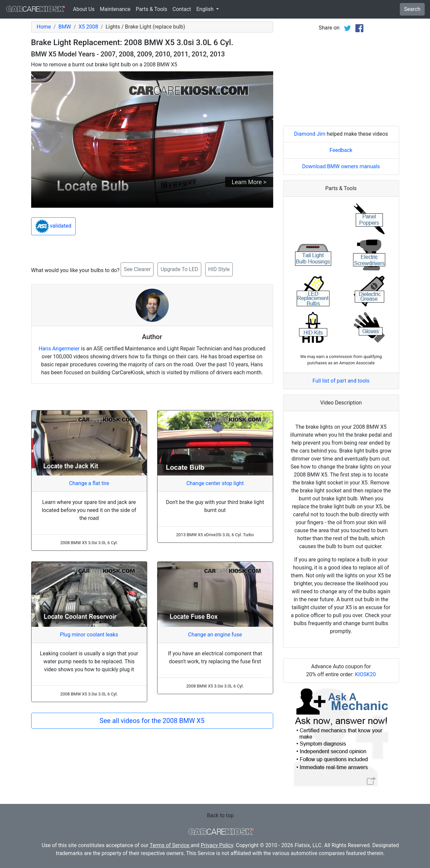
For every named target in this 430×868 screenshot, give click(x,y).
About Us (84, 9)
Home (44, 27)
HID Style (219, 269)
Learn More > (249, 182)
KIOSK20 (366, 674)
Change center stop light (215, 483)
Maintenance (115, 9)
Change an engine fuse (215, 635)
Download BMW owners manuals (341, 166)
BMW (65, 27)
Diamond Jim (310, 134)
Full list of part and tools (341, 381)
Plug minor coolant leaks (89, 635)
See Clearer (137, 269)
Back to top (220, 815)
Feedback (341, 150)
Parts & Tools (152, 9)
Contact (182, 9)
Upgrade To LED (179, 269)
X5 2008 (88, 27)
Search (412, 9)
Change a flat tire (89, 483)
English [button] (206, 9)
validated (54, 226)
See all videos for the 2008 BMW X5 (152, 721)
